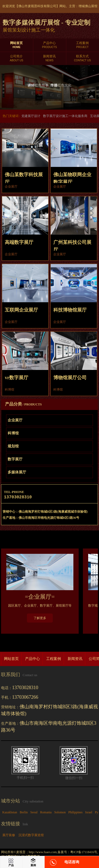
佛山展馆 (91, 6)
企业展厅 (15, 420)
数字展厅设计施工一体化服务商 (65, 116)
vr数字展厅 (16, 378)
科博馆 (13, 433)
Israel (89, 813)
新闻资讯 (49, 58)
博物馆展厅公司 (70, 378)
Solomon (60, 813)
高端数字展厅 (19, 242)
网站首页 (16, 45)
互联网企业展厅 (21, 310)
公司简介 (16, 58)
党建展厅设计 (31, 116)
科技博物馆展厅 (70, 310)
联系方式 (82, 58)
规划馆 (13, 446)
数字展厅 (15, 459)
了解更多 (40, 619)
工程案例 (82, 45)
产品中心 (49, 45)
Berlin (24, 813)
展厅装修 (9, 836)
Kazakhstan (10, 813)
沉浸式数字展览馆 (31, 836)
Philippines (76, 813)
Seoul (34, 813)
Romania (46, 813)
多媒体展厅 (17, 472)
